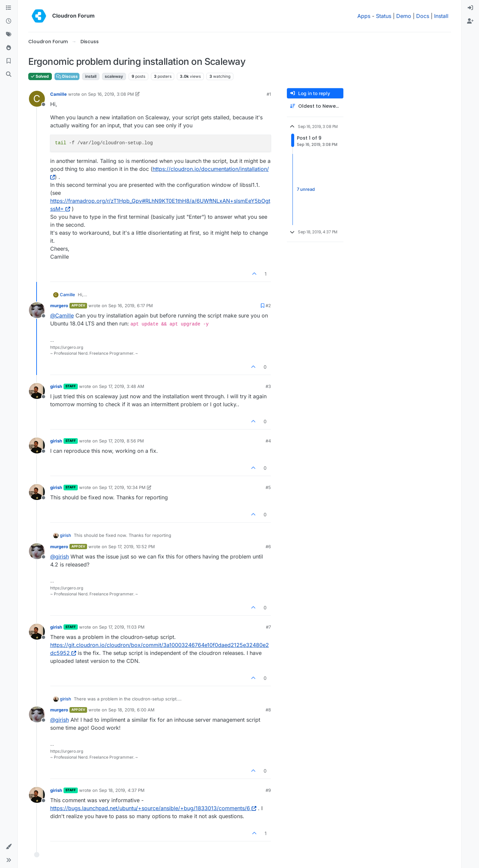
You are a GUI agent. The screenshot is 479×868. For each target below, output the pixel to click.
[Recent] (9, 21)
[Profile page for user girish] (37, 391)
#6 (268, 547)
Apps (364, 16)
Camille (59, 94)
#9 (268, 790)
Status (384, 16)
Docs (423, 16)
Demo (404, 16)
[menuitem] (470, 8)
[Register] (470, 21)
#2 (268, 306)
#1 (269, 94)
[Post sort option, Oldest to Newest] (315, 106)
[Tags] (9, 35)
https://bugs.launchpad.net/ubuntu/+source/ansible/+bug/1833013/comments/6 (153, 808)
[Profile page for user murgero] (37, 310)
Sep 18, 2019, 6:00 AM (131, 710)
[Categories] (9, 8)
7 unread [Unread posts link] (306, 189)
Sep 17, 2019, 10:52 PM (132, 547)
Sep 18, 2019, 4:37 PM (122, 790)
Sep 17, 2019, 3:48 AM (122, 386)
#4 (268, 441)
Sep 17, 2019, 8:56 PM (121, 441)
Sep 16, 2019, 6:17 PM (131, 306)
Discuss (67, 76)
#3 (268, 386)
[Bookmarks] (9, 61)
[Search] (9, 74)
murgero (59, 306)
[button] (9, 847)
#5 (268, 487)
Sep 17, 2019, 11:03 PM (122, 627)
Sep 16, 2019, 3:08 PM (111, 94)
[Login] (470, 8)
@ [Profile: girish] (60, 557)
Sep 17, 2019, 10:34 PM (122, 487)
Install (441, 16)
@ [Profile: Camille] (62, 315)
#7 (268, 627)
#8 (268, 710)
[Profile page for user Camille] (37, 99)
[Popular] (9, 48)
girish (56, 386)
